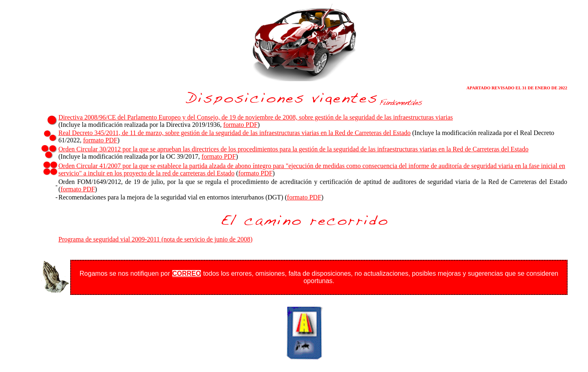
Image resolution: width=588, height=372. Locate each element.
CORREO (187, 273)
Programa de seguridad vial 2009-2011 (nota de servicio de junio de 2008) (155, 239)
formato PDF (241, 125)
